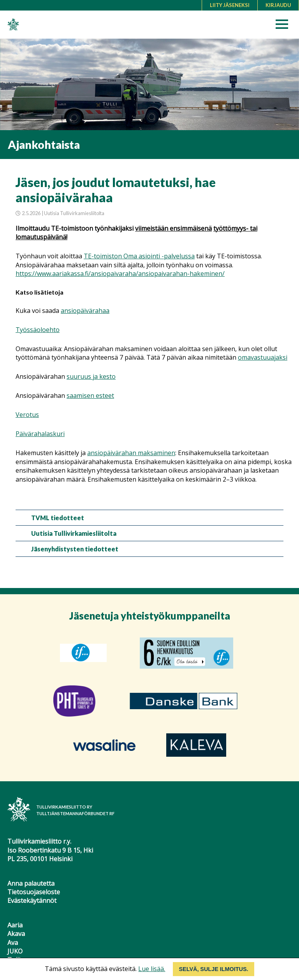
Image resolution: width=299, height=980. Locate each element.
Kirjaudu (278, 5)
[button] (284, 26)
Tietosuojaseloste (34, 892)
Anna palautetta (31, 883)
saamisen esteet (90, 396)
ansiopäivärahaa (85, 311)
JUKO (15, 951)
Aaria (15, 925)
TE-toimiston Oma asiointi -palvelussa (139, 256)
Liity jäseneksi (230, 5)
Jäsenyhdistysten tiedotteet (75, 549)
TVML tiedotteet (58, 518)
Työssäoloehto (38, 330)
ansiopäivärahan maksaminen (131, 453)
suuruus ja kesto (91, 376)
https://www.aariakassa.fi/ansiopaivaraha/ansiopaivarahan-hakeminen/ (120, 274)
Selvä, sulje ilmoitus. (213, 969)
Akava (16, 934)
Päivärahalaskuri (40, 434)
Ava (13, 943)
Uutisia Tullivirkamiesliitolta (74, 533)
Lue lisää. (152, 969)
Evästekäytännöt (32, 901)
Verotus (27, 415)
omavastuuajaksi (263, 357)
